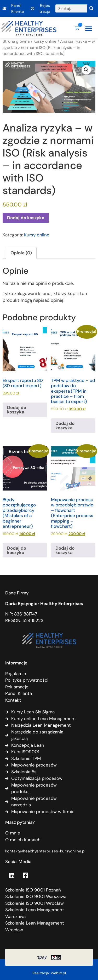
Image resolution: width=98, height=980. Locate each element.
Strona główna (16, 41)
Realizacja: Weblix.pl (49, 973)
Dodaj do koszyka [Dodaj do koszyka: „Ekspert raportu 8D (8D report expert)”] (17, 410)
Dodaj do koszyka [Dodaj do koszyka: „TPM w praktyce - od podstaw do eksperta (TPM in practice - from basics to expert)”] (65, 426)
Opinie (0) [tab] (21, 253)
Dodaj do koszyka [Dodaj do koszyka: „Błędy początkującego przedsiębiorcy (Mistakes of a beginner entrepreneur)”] (17, 550)
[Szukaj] (91, 8)
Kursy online (45, 41)
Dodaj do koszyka (26, 218)
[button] (89, 28)
